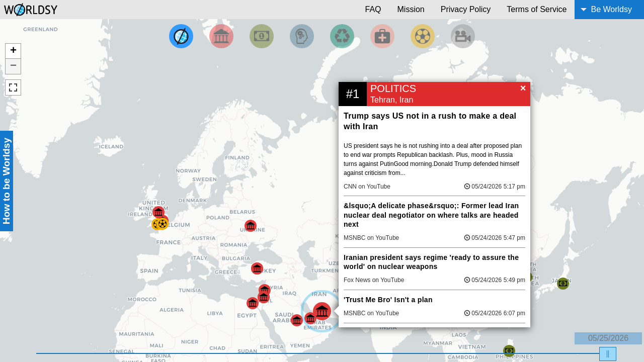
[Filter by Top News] (181, 36)
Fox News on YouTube (374, 280)
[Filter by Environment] (342, 36)
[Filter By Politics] (221, 36)
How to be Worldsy (6, 181)
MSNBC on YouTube (371, 238)
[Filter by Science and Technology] (302, 36)
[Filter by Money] (262, 36)
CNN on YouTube (367, 187)
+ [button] (13, 51)
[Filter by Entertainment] (463, 36)
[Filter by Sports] (423, 36)
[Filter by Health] (382, 36)
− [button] (13, 66)
